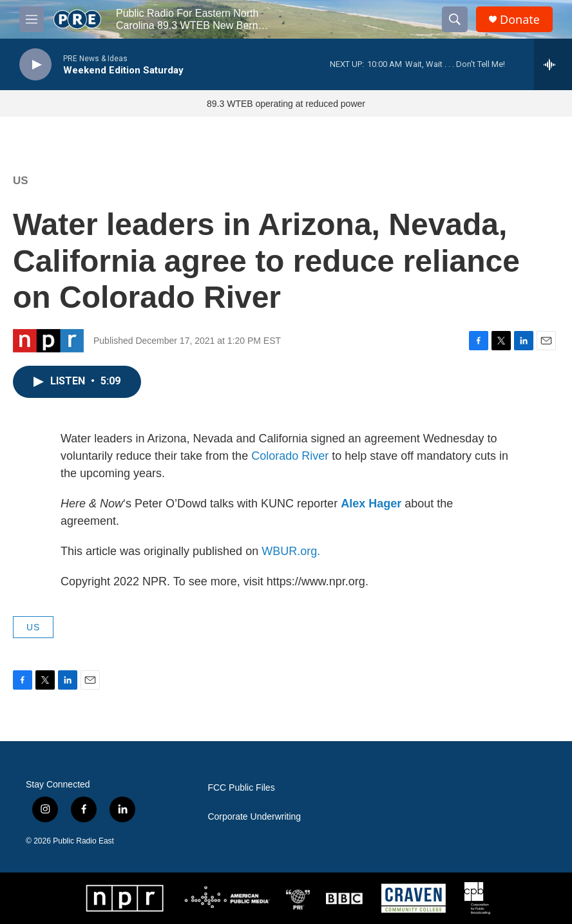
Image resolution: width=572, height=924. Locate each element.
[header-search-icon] (455, 19)
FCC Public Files (241, 788)
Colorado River (290, 456)
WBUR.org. (291, 551)
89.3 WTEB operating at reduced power (286, 104)
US (21, 181)
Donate (520, 20)
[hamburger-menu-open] (32, 19)
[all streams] (553, 64)
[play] (35, 65)
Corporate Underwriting (254, 817)
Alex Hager (371, 504)
